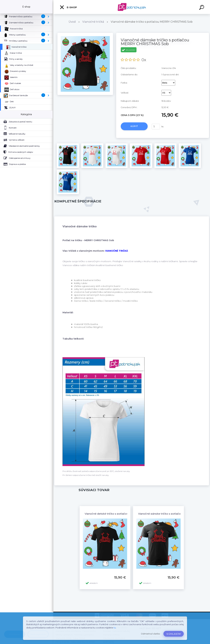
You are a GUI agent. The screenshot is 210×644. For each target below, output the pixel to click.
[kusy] (156, 127)
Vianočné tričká (93, 22)
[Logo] (132, 7)
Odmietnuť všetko (151, 634)
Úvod (72, 22)
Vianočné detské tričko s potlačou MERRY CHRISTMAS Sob (122, 514)
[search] (202, 8)
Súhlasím (174, 634)
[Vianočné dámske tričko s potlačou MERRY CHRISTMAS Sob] (85, 34)
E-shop (68, 7)
